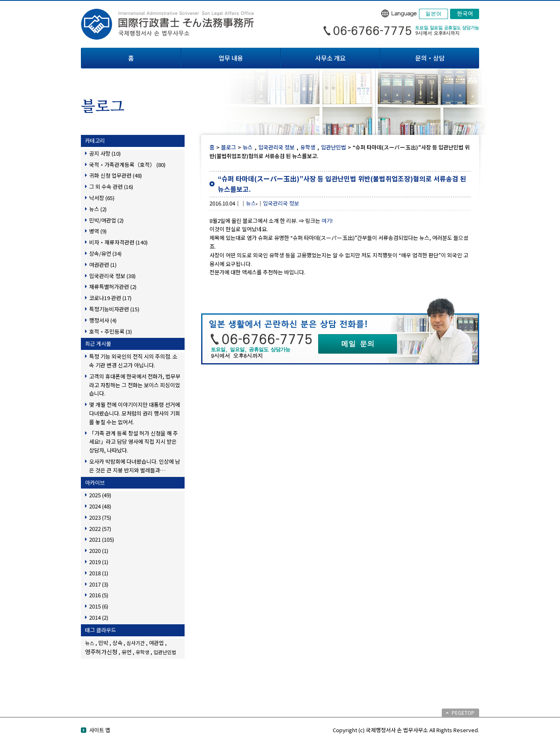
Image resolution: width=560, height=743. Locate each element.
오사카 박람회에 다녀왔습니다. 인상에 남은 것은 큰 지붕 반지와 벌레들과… (135, 466)
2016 (99, 595)
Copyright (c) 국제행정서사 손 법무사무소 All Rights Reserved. (406, 730)
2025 (100, 495)
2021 (102, 539)
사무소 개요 (330, 58)
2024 (100, 506)
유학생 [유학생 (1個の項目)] (142, 652)
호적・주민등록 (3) (111, 331)
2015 (99, 606)
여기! (327, 221)
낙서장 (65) (102, 198)
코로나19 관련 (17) (110, 298)
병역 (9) (98, 231)
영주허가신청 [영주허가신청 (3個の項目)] (101, 652)
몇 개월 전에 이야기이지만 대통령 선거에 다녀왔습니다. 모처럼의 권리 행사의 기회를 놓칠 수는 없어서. (135, 413)
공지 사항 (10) (105, 153)
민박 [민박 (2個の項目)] (103, 643)
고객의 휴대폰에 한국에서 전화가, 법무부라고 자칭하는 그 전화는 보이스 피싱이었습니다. (135, 385)
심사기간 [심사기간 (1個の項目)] (136, 643)
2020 (99, 551)
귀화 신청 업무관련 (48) (116, 175)
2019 (99, 562)
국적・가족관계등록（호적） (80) (127, 165)
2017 (99, 584)
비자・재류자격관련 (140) (118, 242)
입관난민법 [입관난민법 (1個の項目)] (165, 652)
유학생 (308, 147)
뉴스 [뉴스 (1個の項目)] (90, 643)
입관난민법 (334, 147)
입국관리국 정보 (276, 147)
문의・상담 (430, 58)
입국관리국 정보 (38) (112, 276)
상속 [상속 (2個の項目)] (117, 643)
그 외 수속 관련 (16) (111, 187)
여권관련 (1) (103, 265)
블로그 (229, 147)
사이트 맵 (100, 730)
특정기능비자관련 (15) (114, 309)
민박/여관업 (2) (106, 220)
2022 (100, 529)
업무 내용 (231, 58)
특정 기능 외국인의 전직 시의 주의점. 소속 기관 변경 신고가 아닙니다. (133, 361)
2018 (99, 573)
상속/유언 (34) (105, 253)
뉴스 (248, 147)
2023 (100, 517)
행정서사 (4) (103, 320)
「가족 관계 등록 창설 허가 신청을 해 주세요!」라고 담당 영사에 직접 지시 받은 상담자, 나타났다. (134, 442)
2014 (99, 617)
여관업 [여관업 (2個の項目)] (156, 643)
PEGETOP (463, 712)
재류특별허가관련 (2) (113, 287)
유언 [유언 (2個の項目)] (127, 652)
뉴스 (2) (98, 209)
